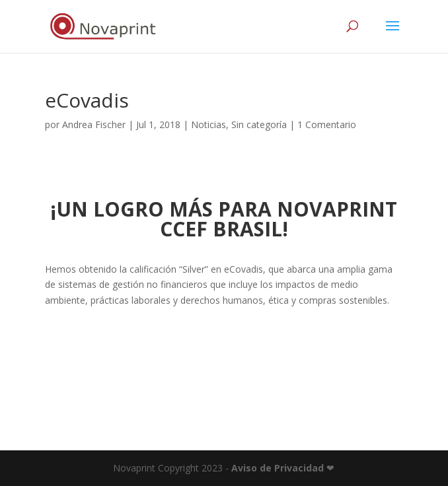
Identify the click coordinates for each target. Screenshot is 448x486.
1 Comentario (327, 124)
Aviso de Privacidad (278, 468)
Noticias (208, 124)
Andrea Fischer (94, 124)
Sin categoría (259, 124)
